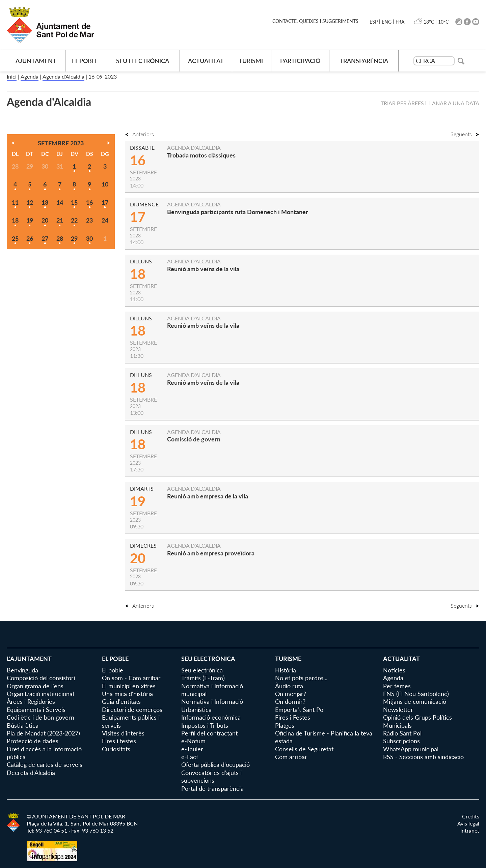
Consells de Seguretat (304, 749)
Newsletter (398, 710)
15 (74, 202)
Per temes (397, 686)
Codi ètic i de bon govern (40, 717)
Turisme (252, 61)
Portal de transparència (212, 788)
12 (30, 202)
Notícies (394, 670)
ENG (387, 22)
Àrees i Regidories (31, 701)
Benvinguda (22, 670)
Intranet (470, 830)
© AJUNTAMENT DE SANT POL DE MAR (76, 816)
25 (15, 238)
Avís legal (468, 823)
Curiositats (116, 749)
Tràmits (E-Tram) (203, 678)
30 (89, 238)
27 (45, 238)
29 (74, 238)
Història (286, 670)
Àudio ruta (289, 686)
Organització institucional (40, 694)
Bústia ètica (23, 725)
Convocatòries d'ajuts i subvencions (211, 776)
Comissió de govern (194, 439)
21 (60, 220)
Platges (285, 725)
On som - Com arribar (131, 678)
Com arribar (291, 757)
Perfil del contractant (209, 733)
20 (45, 220)
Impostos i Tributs (205, 725)
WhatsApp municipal (411, 749)
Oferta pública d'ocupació (215, 764)
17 (105, 202)
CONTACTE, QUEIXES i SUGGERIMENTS (315, 21)
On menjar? (291, 694)
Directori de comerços (132, 710)
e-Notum (193, 741)
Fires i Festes (293, 717)
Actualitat (206, 61)
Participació (300, 61)
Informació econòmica (211, 717)
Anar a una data (456, 103)
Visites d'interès (123, 733)
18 (15, 220)
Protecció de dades (33, 741)
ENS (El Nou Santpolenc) (416, 694)
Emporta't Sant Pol (300, 710)
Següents (465, 134)
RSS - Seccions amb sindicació (423, 757)
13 (45, 202)
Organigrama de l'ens (35, 686)
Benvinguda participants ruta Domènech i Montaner (238, 212)
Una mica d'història (127, 694)
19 (30, 220)
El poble (85, 61)
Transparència (364, 61)
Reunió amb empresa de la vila (208, 496)
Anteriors (139, 134)
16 (89, 202)
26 (30, 238)
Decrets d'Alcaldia (31, 773)
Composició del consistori (41, 678)
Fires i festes (119, 741)
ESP (374, 22)
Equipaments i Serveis (36, 710)
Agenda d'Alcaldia (63, 76)
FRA (400, 22)
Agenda (30, 76)
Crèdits (471, 816)
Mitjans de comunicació (415, 701)
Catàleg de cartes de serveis (45, 764)
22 (74, 220)
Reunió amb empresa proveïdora (211, 553)
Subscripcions (401, 741)
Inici (12, 76)
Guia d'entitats (121, 701)
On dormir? (290, 701)
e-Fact (190, 757)
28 (60, 238)
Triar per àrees (402, 103)
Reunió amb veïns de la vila (203, 269)
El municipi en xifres (129, 686)
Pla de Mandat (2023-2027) (43, 733)
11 (15, 202)
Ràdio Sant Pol (402, 733)
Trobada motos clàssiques (201, 155)
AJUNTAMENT (36, 61)
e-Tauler (192, 749)
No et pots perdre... (301, 678)
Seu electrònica (143, 61)
